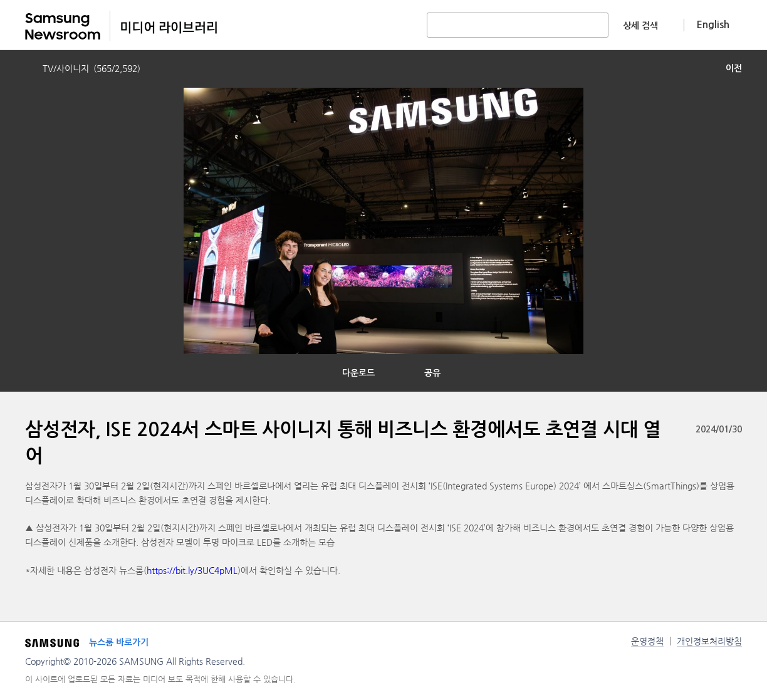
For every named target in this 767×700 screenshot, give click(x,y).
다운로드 (358, 373)
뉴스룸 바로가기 (119, 642)
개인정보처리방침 (709, 641)
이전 (734, 68)
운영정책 (647, 641)
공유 (432, 373)
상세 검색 (640, 26)
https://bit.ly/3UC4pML (192, 570)
